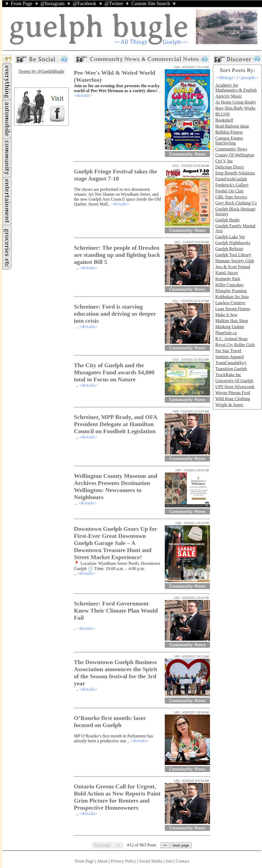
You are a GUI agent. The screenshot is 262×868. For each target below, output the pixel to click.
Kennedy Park (228, 279)
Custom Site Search (151, 4)
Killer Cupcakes (229, 285)
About (102, 861)
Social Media (151, 861)
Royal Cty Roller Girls (235, 345)
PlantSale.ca (226, 333)
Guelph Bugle (227, 220)
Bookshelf (224, 120)
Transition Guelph (231, 369)
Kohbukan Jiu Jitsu (232, 297)
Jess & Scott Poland (233, 267)
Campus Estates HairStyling (229, 141)
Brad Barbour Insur (232, 126)
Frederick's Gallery (232, 185)
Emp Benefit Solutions (235, 173)
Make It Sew (226, 315)
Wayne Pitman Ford (233, 393)
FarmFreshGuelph (231, 179)
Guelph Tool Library (233, 255)
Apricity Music (228, 96)
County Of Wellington (234, 155)
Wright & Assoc (229, 405)
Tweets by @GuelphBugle (41, 71)
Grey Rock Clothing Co (236, 203)
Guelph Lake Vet (230, 237)
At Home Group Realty (236, 102)
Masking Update (230, 327)
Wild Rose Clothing (232, 399)
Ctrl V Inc (224, 161)
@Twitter (114, 4)
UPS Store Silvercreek (235, 387)
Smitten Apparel (229, 357)
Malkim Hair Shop (231, 321)
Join (170, 861)
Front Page (22, 4)
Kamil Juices (226, 273)
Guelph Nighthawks (233, 243)
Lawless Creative (230, 303)
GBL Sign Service (231, 197)
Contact (182, 861)
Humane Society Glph (234, 261)
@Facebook (85, 4)
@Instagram (53, 4)
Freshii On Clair (229, 191)
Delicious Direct (229, 167)
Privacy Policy (123, 861)
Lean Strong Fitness (233, 309)
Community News (231, 149)
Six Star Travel (228, 351)
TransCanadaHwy (231, 363)
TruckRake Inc (228, 375)
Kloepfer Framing (231, 291)
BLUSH (222, 114)
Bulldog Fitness (229, 132)
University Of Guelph (234, 381)
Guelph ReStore (229, 249)
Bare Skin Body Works (235, 108)
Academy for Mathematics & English (236, 88)
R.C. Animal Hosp (231, 339)
